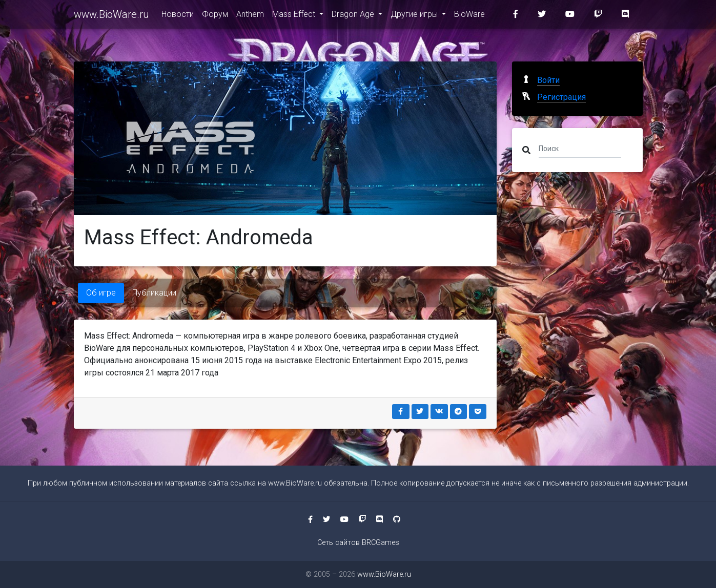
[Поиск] (580, 148)
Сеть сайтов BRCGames (358, 543)
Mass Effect (295, 16)
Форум (215, 16)
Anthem (250, 16)
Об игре (101, 293)
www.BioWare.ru (111, 16)
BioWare (469, 16)
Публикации (154, 293)
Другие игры (415, 16)
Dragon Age (354, 16)
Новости (178, 16)
